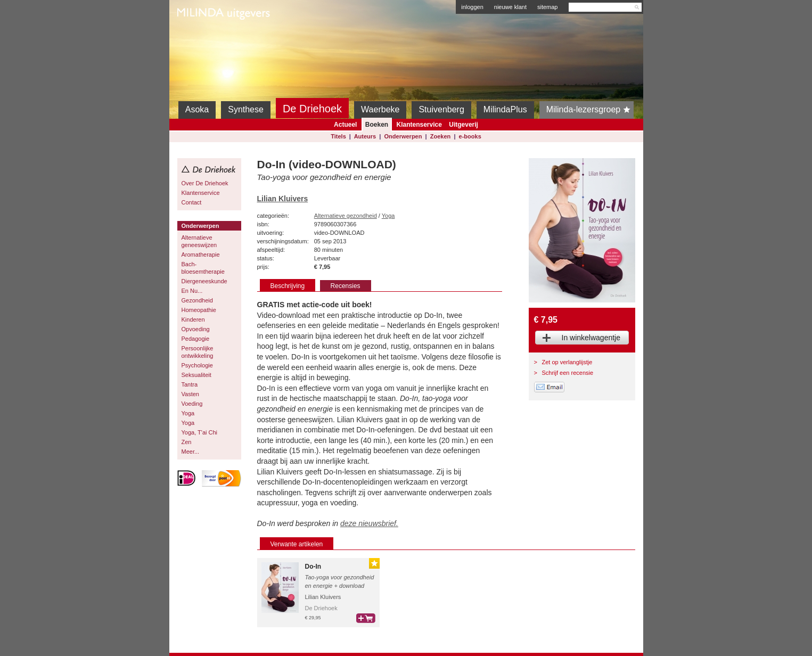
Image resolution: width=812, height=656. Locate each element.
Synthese (246, 109)
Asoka (197, 109)
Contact (192, 202)
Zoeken (441, 136)
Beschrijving (288, 286)
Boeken (377, 125)
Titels (338, 136)
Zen (187, 442)
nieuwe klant (510, 7)
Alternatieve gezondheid (346, 216)
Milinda (199, 38)
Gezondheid (197, 300)
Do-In (313, 567)
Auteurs (365, 136)
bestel (366, 618)
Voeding (192, 404)
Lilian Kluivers (283, 199)
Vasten (190, 394)
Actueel (345, 125)
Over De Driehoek (205, 183)
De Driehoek (312, 109)
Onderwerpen (403, 136)
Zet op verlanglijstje (567, 362)
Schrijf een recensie (568, 373)
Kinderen (193, 319)
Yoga (188, 413)
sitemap (548, 7)
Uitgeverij (464, 125)
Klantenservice (419, 125)
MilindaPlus (505, 109)
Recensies (346, 286)
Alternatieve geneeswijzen (199, 241)
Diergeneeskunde (204, 281)
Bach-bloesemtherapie (203, 268)
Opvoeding (196, 329)
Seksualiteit (196, 375)
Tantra (190, 384)
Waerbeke (380, 109)
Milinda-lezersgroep (590, 110)
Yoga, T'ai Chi (200, 432)
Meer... (191, 452)
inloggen (472, 7)
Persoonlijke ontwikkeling (198, 352)
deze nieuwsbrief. (369, 523)
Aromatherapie (201, 255)
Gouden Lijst (374, 563)
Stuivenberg (441, 109)
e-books (470, 136)
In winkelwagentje (591, 338)
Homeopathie (199, 310)
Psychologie (197, 365)
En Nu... (192, 291)
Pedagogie (196, 339)
